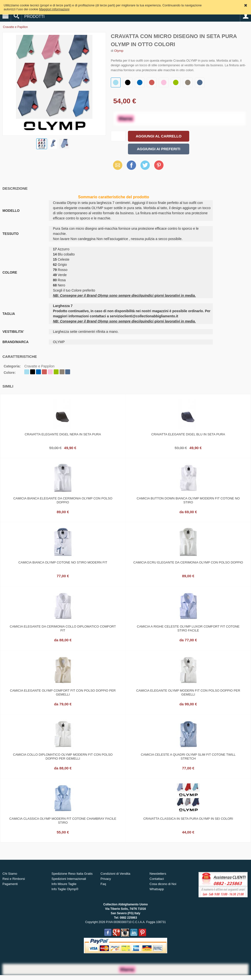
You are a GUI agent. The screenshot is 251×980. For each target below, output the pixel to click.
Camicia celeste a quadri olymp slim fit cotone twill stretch (188, 757)
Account (246, 16)
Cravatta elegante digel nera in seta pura (63, 434)
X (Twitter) (145, 167)
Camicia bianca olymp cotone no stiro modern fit (63, 562)
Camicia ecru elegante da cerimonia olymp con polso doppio (188, 562)
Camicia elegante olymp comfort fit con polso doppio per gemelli (63, 692)
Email (116, 165)
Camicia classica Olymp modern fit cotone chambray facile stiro (63, 821)
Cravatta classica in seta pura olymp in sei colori (188, 819)
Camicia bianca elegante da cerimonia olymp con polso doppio (63, 500)
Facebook (131, 165)
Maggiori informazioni (54, 9)
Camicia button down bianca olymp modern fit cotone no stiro (188, 500)
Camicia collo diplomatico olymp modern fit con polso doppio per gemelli (63, 757)
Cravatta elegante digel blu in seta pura (188, 434)
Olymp (119, 51)
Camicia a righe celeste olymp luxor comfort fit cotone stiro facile (188, 628)
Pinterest (159, 165)
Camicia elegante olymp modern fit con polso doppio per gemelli (188, 692)
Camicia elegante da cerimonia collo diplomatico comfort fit (63, 628)
